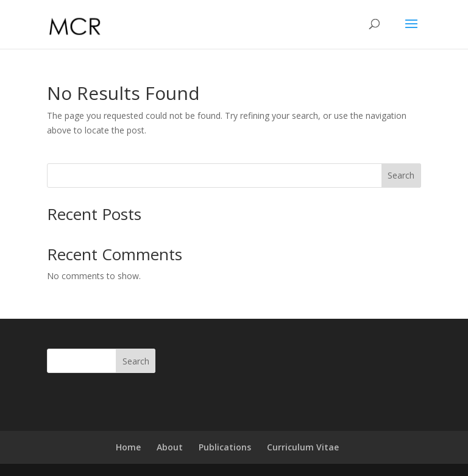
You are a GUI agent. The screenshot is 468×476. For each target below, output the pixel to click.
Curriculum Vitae (303, 447)
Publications (225, 447)
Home (128, 447)
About (170, 447)
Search (401, 175)
